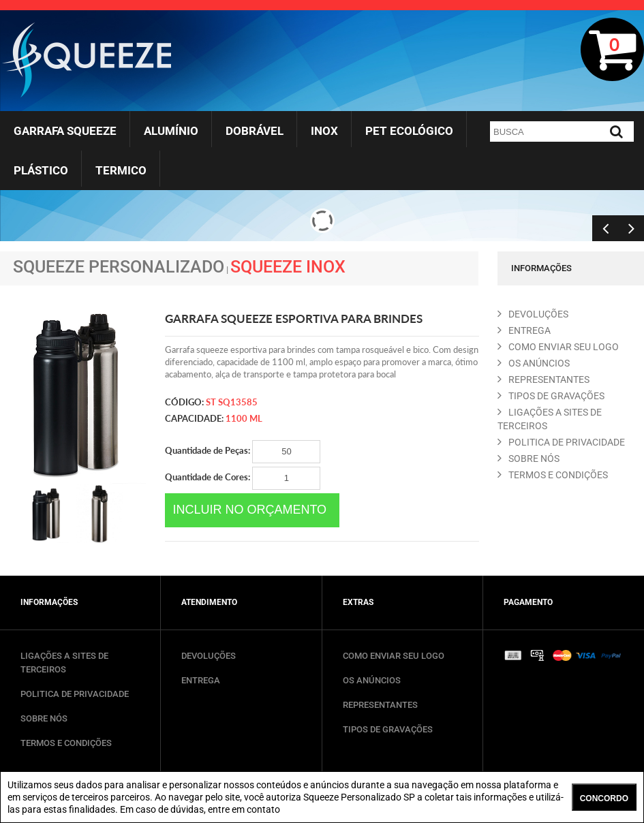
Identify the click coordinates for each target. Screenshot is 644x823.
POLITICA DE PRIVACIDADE (561, 442)
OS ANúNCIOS (534, 363)
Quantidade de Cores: (243, 478)
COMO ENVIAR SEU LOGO (558, 347)
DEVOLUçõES (533, 314)
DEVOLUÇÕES (209, 656)
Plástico (41, 170)
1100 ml (244, 418)
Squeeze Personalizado (119, 267)
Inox (324, 131)
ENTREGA (524, 330)
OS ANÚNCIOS (372, 680)
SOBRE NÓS (44, 718)
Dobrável (255, 131)
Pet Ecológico (409, 131)
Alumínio (171, 131)
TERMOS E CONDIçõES (553, 475)
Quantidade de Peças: (243, 452)
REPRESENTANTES (543, 379)
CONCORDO (604, 798)
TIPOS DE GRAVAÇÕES (388, 729)
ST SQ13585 (232, 402)
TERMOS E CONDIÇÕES (66, 743)
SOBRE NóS (528, 459)
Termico (121, 170)
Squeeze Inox (288, 267)
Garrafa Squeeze (65, 131)
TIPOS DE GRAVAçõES (551, 396)
